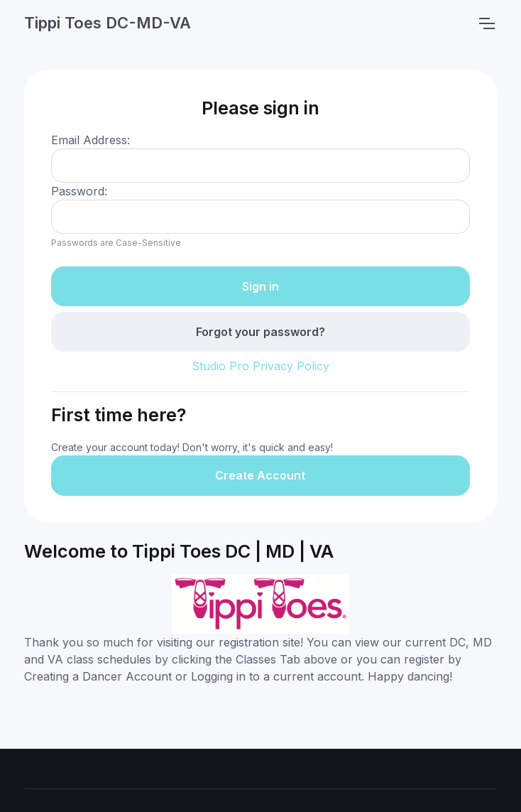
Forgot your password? (260, 332)
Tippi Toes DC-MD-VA (108, 23)
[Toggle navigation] (486, 23)
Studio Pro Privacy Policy (260, 366)
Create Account (260, 475)
